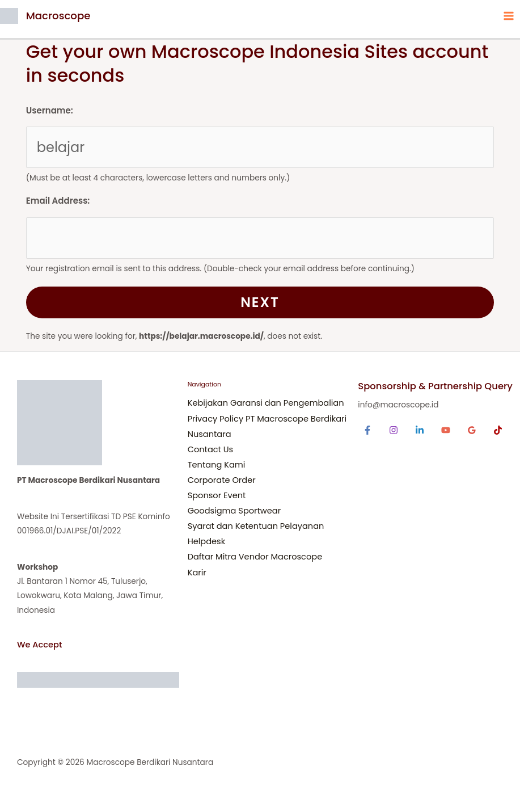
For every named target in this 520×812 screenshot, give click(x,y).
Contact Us (211, 449)
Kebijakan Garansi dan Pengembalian (266, 403)
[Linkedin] (420, 430)
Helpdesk (207, 541)
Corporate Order (222, 480)
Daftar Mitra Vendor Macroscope (255, 557)
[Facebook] (367, 430)
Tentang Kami (217, 465)
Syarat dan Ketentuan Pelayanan (256, 526)
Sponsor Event (217, 495)
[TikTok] (498, 430)
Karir (197, 573)
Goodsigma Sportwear (234, 511)
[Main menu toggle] (509, 16)
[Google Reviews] (472, 430)
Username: (50, 110)
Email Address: (58, 201)
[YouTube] (446, 430)
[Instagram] (394, 430)
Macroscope (58, 16)
